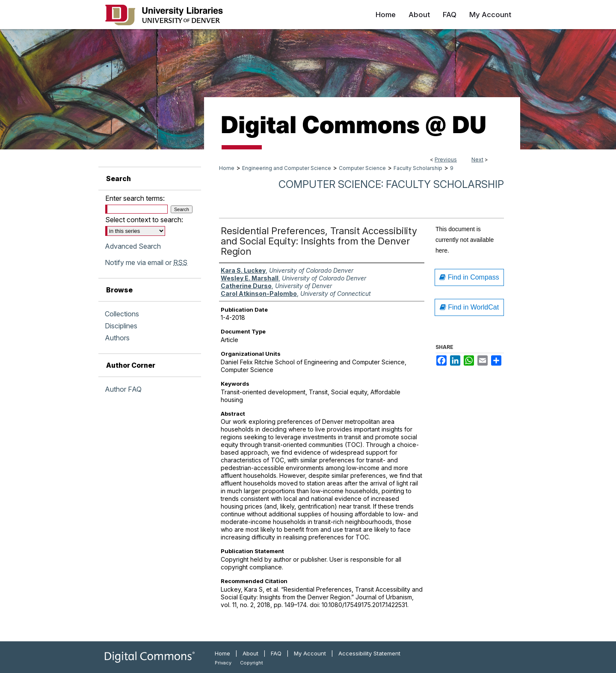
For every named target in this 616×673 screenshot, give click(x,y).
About (250, 653)
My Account (310, 653)
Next (477, 159)
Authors (117, 338)
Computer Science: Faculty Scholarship (391, 184)
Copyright (252, 663)
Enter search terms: (135, 198)
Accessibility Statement (369, 653)
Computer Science (362, 168)
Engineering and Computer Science (287, 168)
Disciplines (121, 326)
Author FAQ (123, 389)
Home (227, 168)
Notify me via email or (146, 262)
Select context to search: (144, 220)
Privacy (223, 663)
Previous (446, 159)
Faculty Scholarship (418, 168)
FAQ (276, 653)
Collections (122, 314)
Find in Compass (469, 277)
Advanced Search (133, 246)
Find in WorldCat (469, 307)
